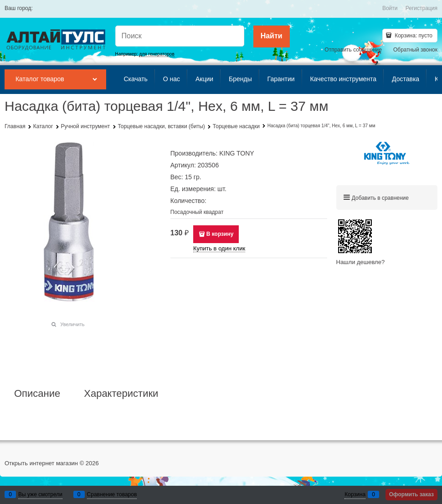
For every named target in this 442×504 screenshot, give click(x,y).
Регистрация (421, 8)
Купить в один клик (219, 248)
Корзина (355, 494)
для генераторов (157, 54)
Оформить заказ (411, 494)
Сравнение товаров (112, 494)
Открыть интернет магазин (41, 463)
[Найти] (272, 36)
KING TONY (237, 153)
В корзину (220, 234)
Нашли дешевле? (361, 262)
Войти (390, 8)
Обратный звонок (415, 50)
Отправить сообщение (353, 50)
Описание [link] (37, 394)
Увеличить (72, 324)
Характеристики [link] (121, 394)
